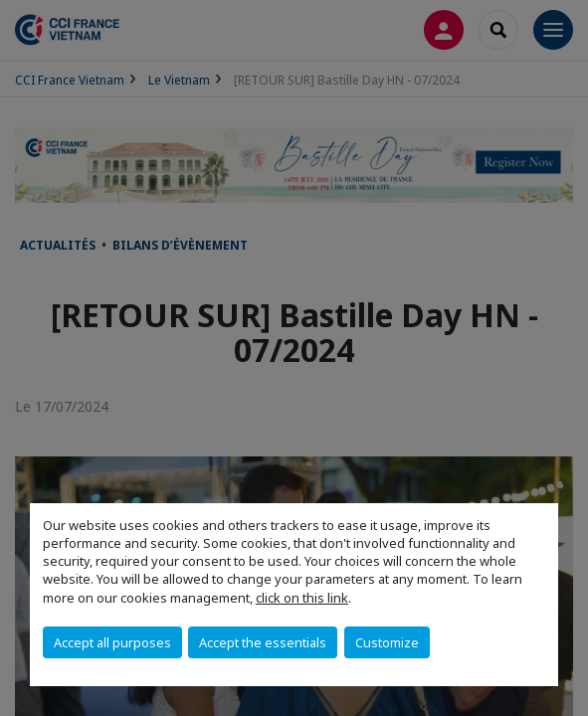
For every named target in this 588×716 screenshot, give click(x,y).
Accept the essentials (263, 642)
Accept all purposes (112, 642)
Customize (387, 642)
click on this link (302, 598)
